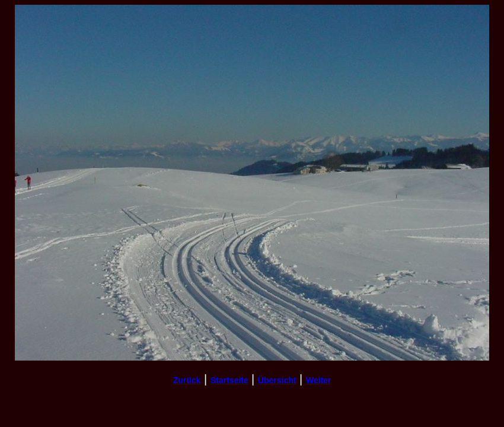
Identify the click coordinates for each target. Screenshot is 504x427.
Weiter (319, 380)
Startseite (229, 380)
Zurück (187, 380)
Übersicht (277, 380)
